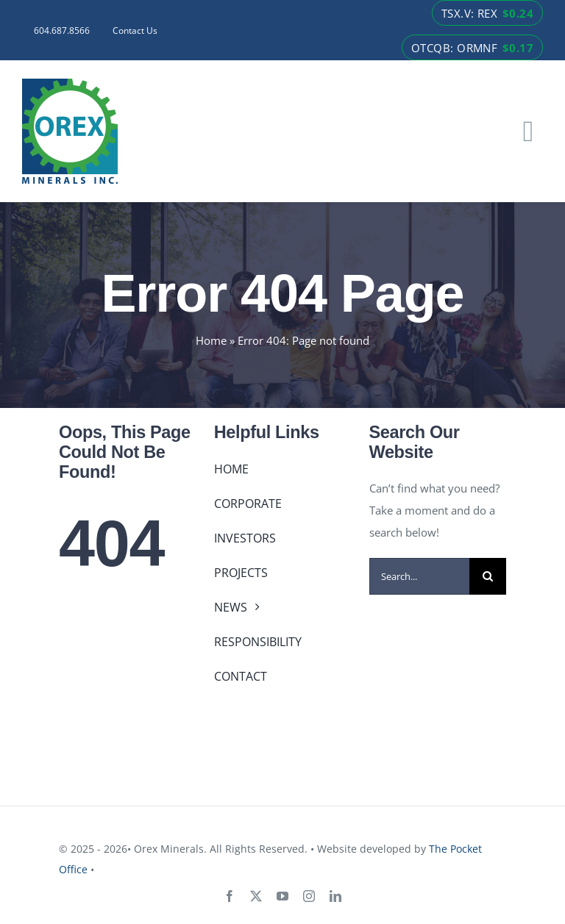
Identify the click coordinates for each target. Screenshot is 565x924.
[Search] (488, 576)
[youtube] (282, 896)
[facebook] (230, 896)
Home (211, 340)
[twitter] (256, 896)
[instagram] (309, 896)
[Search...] (420, 576)
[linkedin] (335, 896)
